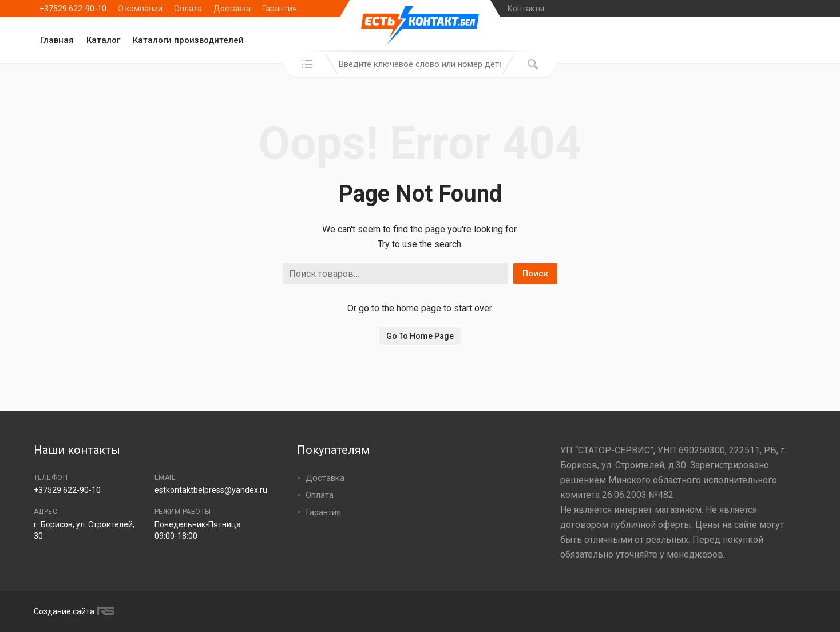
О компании (140, 9)
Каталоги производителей (188, 40)
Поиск (535, 274)
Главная (57, 40)
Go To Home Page (420, 336)
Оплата (188, 9)
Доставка (232, 9)
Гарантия (280, 9)
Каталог (103, 40)
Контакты (526, 9)
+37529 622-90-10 (73, 9)
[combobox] (420, 64)
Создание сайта (73, 611)
